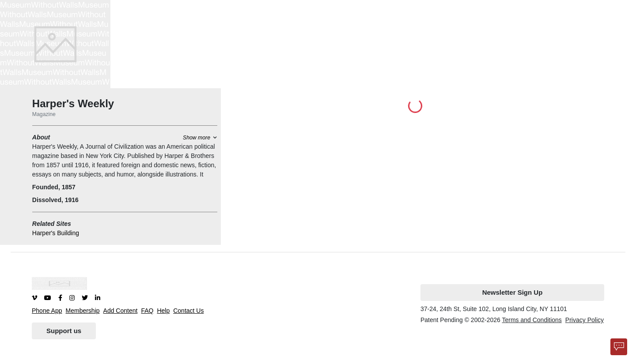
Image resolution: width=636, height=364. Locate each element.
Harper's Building (56, 233)
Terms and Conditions (532, 320)
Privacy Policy (585, 320)
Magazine (44, 114)
